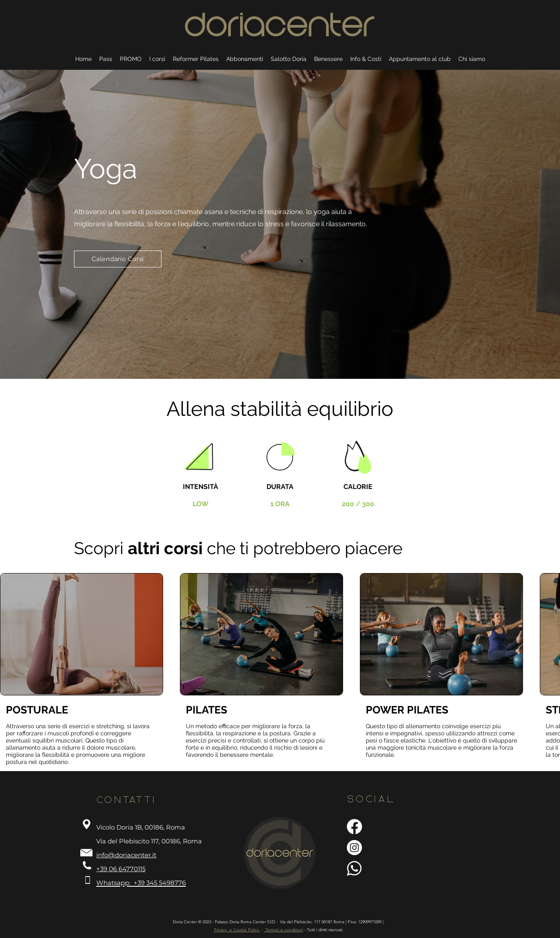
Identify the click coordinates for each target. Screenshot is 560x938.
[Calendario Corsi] (118, 259)
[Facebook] (354, 827)
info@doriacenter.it (126, 855)
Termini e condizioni (284, 930)
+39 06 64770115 (121, 869)
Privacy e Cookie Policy (237, 930)
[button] (328, 55)
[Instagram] (354, 848)
